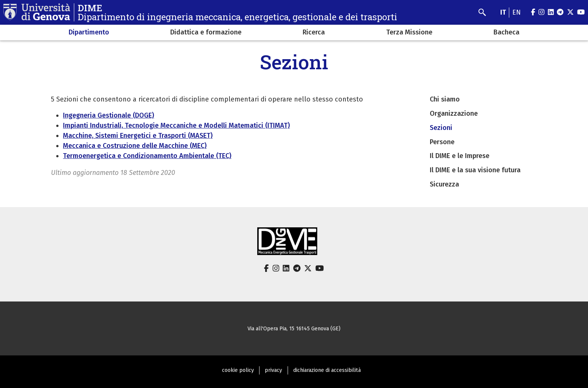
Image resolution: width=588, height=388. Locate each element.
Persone (442, 142)
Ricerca (314, 32)
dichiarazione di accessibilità (327, 370)
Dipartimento (89, 32)
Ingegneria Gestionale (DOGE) (109, 115)
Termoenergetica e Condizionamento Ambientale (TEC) (147, 156)
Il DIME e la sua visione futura (475, 170)
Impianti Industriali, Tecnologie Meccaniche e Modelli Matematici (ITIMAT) (176, 125)
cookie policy (238, 370)
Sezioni (441, 128)
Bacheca (506, 32)
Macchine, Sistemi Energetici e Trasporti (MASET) (138, 136)
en (517, 12)
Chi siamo (445, 99)
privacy (273, 370)
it (503, 12)
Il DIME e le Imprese (460, 156)
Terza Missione (409, 32)
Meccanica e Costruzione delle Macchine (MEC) (135, 146)
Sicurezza (444, 184)
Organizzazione (454, 113)
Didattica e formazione (206, 32)
